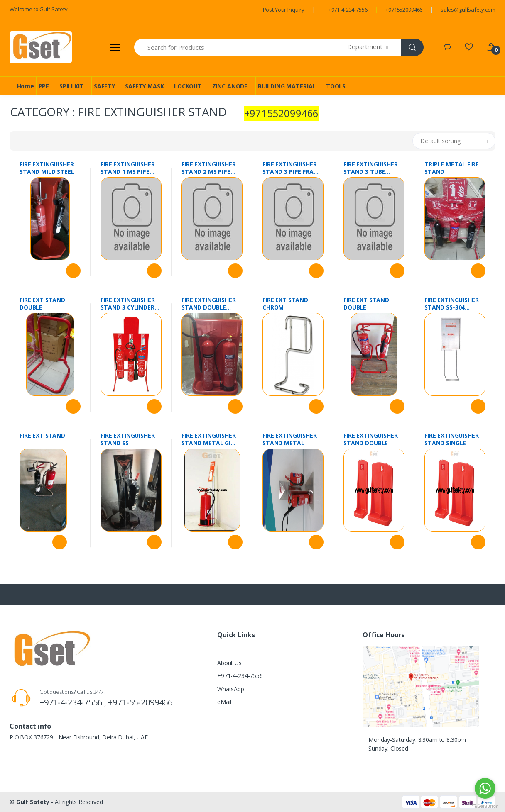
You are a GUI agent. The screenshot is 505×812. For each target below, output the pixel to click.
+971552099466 (404, 10)
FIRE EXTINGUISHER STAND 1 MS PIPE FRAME (128, 168)
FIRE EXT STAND (42, 436)
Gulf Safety (33, 802)
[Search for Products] (241, 47)
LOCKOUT (188, 86)
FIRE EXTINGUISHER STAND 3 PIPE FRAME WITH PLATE (292, 168)
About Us (229, 663)
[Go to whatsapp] (485, 788)
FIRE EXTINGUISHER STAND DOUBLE (371, 439)
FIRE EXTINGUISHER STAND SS (128, 439)
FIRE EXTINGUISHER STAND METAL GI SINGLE (209, 439)
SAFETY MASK (144, 86)
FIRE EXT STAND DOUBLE (42, 304)
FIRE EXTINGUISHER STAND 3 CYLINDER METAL (128, 304)
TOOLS (336, 86)
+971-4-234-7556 (348, 10)
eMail (224, 702)
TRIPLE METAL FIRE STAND (452, 168)
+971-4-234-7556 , (74, 702)
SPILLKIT (72, 86)
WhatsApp (231, 689)
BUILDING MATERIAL (287, 86)
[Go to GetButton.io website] (485, 804)
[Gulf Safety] (41, 47)
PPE (44, 86)
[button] (374, 47)
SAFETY (104, 86)
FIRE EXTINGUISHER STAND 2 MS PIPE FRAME (209, 168)
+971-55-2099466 (140, 702)
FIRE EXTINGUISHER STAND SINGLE (452, 439)
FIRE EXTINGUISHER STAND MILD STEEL (47, 168)
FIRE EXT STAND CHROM (285, 304)
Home (26, 86)
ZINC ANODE (230, 86)
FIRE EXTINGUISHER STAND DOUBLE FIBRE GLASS (209, 304)
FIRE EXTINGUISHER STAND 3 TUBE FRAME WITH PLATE (372, 168)
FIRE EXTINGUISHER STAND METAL (290, 439)
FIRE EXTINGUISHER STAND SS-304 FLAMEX (452, 304)
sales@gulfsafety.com (468, 10)
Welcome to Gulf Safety (39, 9)
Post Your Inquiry (284, 10)
